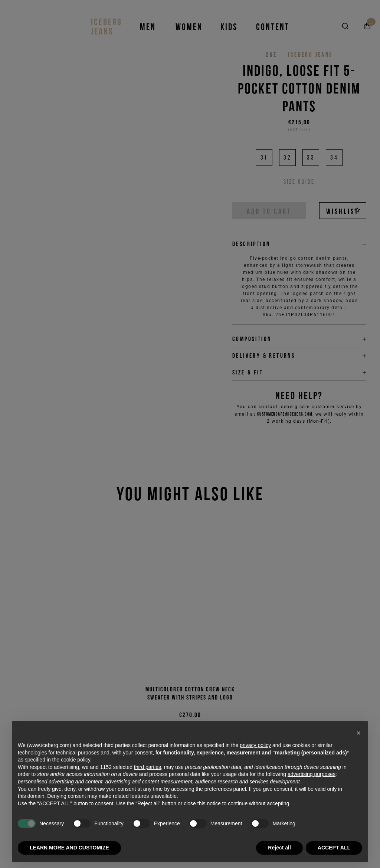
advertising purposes (312, 774)
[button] (358, 733)
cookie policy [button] (76, 760)
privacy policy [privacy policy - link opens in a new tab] (255, 745)
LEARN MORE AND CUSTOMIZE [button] (69, 848)
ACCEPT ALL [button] (334, 848)
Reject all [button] (279, 848)
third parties (148, 767)
